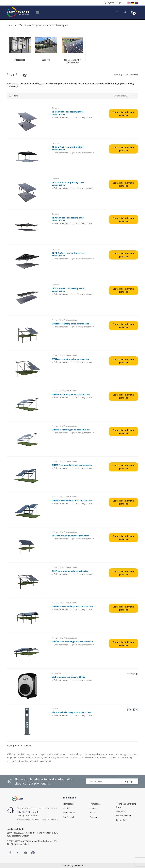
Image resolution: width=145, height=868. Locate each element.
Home (9, 25)
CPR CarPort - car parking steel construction (68, 148)
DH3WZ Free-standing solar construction (72, 606)
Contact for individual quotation (123, 114)
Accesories (20, 60)
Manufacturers (70, 813)
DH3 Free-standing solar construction (71, 394)
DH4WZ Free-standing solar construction (72, 642)
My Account (69, 817)
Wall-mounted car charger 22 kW (69, 677)
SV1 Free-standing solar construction (71, 536)
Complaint (121, 811)
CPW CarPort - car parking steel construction (68, 184)
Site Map (67, 808)
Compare (94, 817)
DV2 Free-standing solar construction (71, 324)
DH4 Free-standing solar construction (71, 430)
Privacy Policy (122, 820)
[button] (117, 12)
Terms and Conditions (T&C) (126, 805)
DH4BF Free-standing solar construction (72, 500)
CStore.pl (78, 865)
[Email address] (103, 781)
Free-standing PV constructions (72, 61)
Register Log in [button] (112, 3)
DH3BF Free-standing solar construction (72, 465)
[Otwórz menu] (37, 12)
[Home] (18, 799)
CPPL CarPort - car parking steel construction (68, 290)
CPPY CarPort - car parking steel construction (68, 219)
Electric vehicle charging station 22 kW (72, 712)
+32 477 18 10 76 (27, 812)
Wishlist (93, 813)
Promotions (95, 804)
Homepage (68, 804)
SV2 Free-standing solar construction (71, 571)
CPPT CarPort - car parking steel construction (68, 254)
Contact (93, 808)
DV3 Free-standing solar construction (71, 359)
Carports (46, 60)
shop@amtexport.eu (28, 816)
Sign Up (129, 781)
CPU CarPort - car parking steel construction (68, 113)
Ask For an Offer (124, 816)
